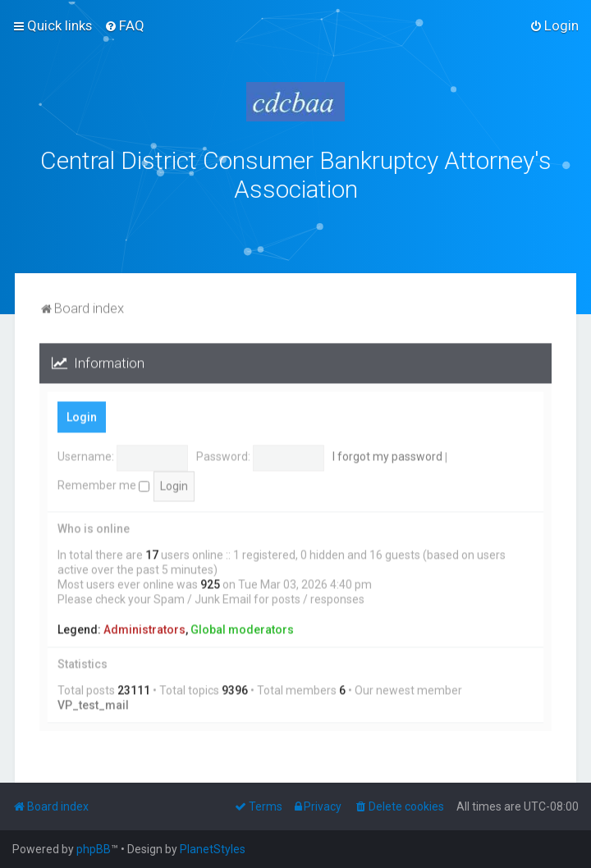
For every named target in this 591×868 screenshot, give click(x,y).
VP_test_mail (93, 702)
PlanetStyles (213, 849)
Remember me (103, 482)
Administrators (144, 627)
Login (82, 414)
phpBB (94, 849)
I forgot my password (387, 455)
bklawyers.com (432, 224)
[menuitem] (124, 25)
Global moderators (242, 627)
